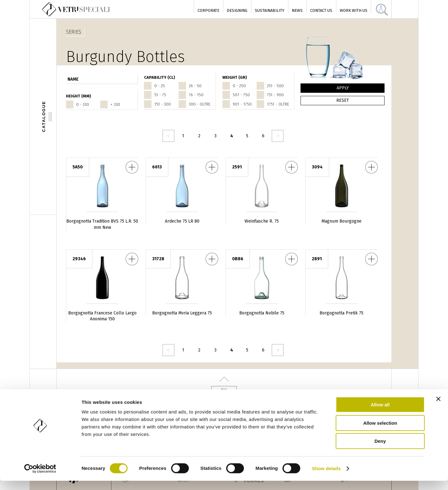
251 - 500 (275, 86)
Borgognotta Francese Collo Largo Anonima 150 (132, 259)
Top (224, 390)
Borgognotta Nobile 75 (262, 313)
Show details (327, 478)
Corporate (208, 10)
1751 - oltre (278, 104)
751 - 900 (275, 95)
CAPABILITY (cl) (160, 77)
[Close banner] (438, 408)
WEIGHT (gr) (235, 77)
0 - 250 (239, 86)
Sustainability (270, 10)
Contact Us (321, 10)
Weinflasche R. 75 (262, 221)
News (297, 10)
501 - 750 (241, 95)
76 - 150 (196, 95)
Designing (237, 10)
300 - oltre (200, 104)
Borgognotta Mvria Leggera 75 (182, 313)
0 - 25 (160, 86)
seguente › (278, 136)
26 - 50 (195, 86)
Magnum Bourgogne (341, 221)
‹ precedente (168, 136)
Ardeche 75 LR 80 (182, 221)
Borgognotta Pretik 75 (341, 313)
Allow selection (380, 432)
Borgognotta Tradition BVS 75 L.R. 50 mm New (132, 167)
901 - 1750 (242, 104)
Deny (380, 450)
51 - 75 (160, 95)
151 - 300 (163, 104)
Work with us (354, 10)
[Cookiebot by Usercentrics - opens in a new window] (40, 478)
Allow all (380, 414)
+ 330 (115, 104)
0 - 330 (83, 104)
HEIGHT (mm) (79, 96)
